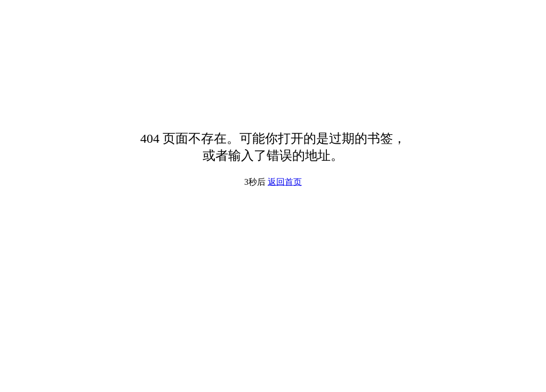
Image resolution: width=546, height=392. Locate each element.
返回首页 (285, 182)
